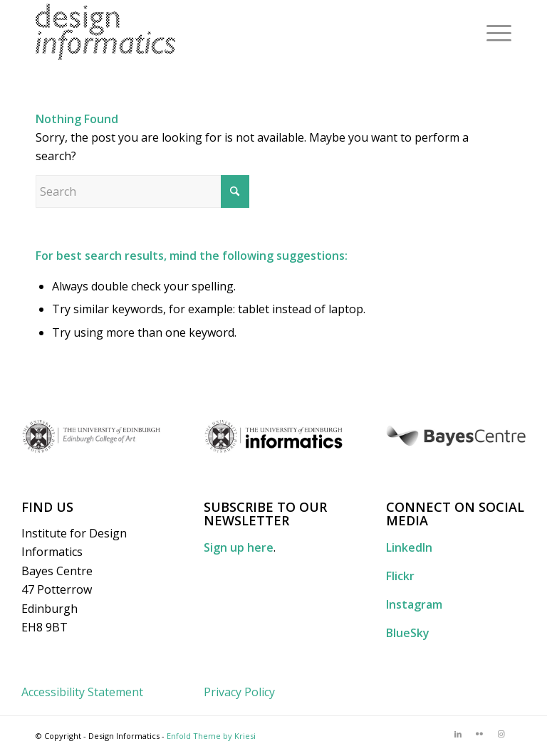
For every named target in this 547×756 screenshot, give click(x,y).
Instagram (414, 604)
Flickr (400, 576)
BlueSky (408, 633)
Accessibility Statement (82, 692)
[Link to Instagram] (501, 734)
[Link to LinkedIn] (458, 734)
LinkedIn (409, 547)
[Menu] (492, 32)
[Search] (142, 191)
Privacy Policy (239, 692)
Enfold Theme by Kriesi (211, 736)
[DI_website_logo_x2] (105, 32)
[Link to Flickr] (479, 734)
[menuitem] (492, 32)
